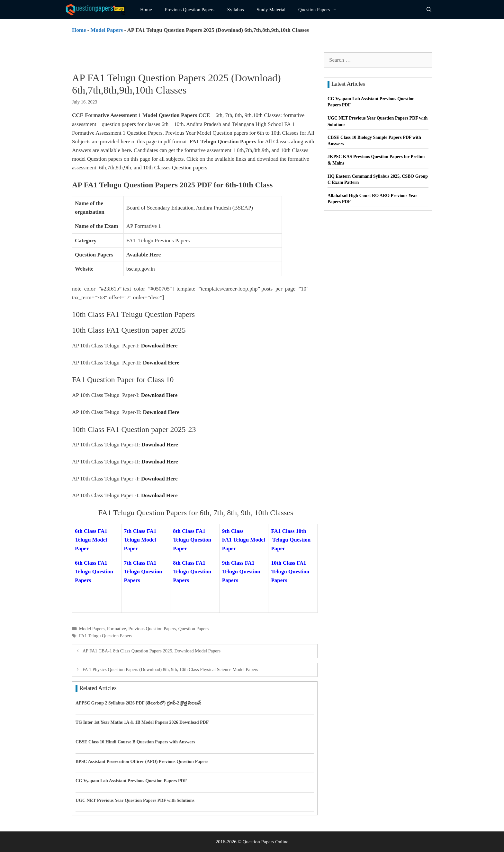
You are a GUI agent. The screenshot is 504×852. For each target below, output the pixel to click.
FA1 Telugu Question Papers (106, 636)
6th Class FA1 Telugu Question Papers (94, 572)
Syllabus (236, 10)
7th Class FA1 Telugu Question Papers (143, 572)
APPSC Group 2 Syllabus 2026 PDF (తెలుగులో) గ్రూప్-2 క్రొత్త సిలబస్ (138, 703)
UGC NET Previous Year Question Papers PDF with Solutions (135, 800)
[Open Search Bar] (429, 10)
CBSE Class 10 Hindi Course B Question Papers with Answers (135, 742)
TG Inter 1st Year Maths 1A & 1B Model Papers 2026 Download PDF (142, 722)
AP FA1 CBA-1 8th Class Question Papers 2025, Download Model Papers (152, 651)
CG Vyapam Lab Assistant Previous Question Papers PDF (131, 781)
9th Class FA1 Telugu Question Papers (241, 572)
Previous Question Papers (190, 10)
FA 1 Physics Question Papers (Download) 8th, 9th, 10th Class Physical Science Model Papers (170, 669)
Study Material (271, 10)
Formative (117, 629)
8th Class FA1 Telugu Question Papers (192, 572)
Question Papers (321, 10)
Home (146, 10)
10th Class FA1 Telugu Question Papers (290, 572)
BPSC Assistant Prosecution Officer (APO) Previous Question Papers (142, 762)
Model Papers (107, 30)
